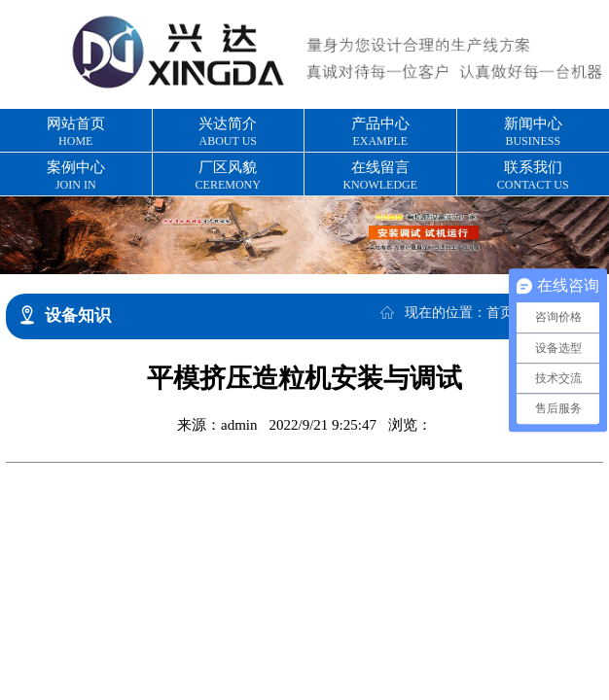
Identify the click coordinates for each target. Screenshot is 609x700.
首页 (500, 313)
